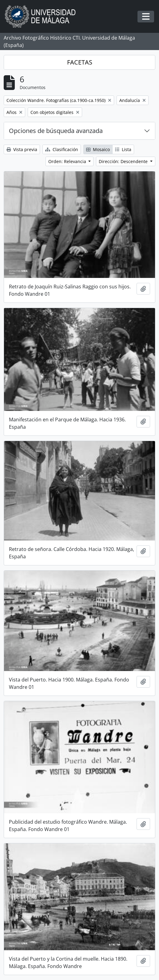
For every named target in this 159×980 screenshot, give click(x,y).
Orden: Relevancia (68, 161)
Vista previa (22, 149)
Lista (123, 149)
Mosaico (98, 149)
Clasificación (62, 149)
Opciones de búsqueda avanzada (56, 131)
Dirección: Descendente (124, 161)
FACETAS (80, 62)
